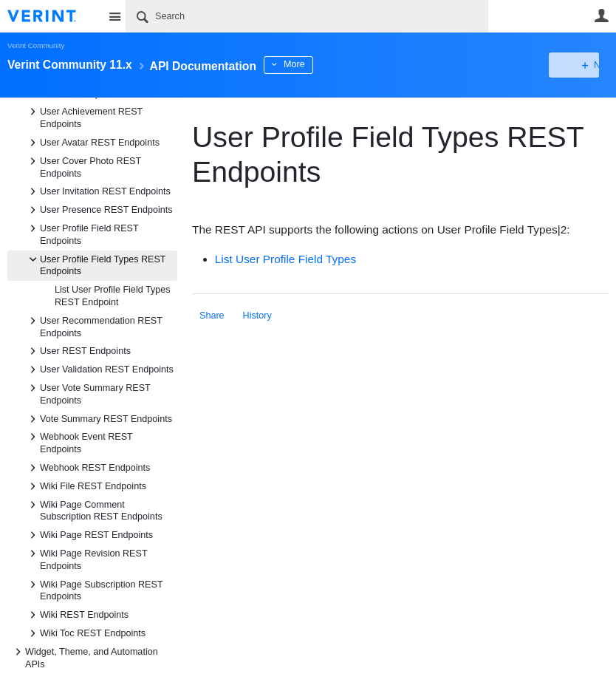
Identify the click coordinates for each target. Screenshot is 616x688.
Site (114, 16)
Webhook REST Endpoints (88, 468)
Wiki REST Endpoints (77, 615)
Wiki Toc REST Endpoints (85, 633)
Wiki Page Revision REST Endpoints (86, 559)
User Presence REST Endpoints (99, 210)
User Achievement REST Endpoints (84, 117)
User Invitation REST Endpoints (98, 191)
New (575, 65)
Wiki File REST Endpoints (86, 486)
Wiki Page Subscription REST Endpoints (94, 590)
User (601, 16)
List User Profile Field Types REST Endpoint (113, 296)
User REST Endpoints (78, 351)
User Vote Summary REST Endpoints (88, 393)
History (257, 316)
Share (212, 316)
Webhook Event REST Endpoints (79, 442)
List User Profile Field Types (285, 259)
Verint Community (36, 45)
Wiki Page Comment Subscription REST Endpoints (94, 510)
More (332, 64)
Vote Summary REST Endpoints (99, 419)
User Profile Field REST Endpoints (82, 234)
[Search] (307, 16)
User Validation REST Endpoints (99, 369)
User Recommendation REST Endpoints (94, 326)
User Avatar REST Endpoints (92, 143)
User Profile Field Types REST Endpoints (96, 265)
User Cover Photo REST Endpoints (83, 166)
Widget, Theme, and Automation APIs (84, 657)
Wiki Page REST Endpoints (89, 535)
